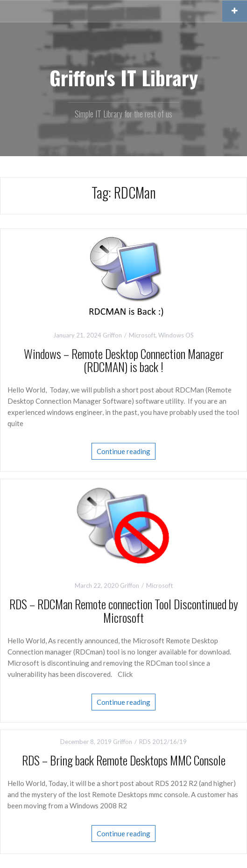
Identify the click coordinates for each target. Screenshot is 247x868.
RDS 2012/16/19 (163, 742)
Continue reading (123, 451)
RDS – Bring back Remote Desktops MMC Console (124, 760)
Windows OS (176, 335)
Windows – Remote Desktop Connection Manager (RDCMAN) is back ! (124, 360)
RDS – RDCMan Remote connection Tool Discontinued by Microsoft (124, 611)
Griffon (112, 335)
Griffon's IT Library (124, 77)
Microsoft (142, 335)
